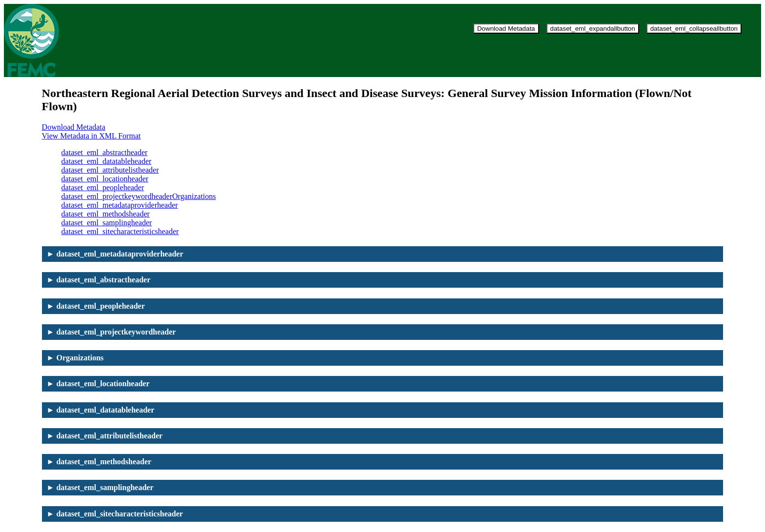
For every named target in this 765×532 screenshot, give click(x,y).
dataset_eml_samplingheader (107, 223)
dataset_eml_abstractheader (105, 152)
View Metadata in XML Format (91, 136)
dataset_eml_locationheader (105, 179)
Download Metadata (506, 29)
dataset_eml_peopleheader (103, 187)
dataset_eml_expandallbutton (593, 29)
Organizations (194, 196)
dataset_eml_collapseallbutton (694, 29)
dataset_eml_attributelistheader (110, 170)
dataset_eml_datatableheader (107, 161)
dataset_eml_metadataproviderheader (120, 205)
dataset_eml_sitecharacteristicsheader (120, 231)
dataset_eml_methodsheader (106, 214)
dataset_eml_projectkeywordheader (117, 196)
